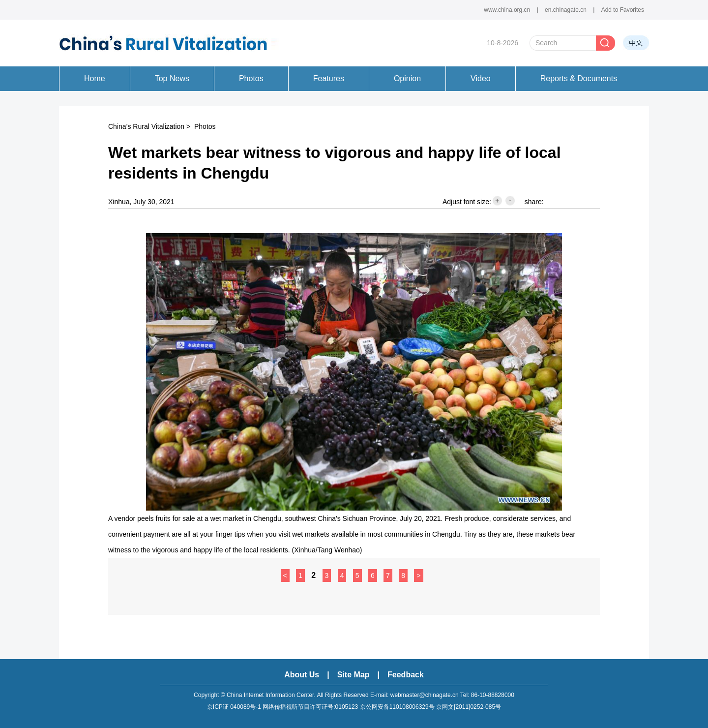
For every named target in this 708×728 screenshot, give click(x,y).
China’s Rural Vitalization (146, 126)
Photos (205, 126)
